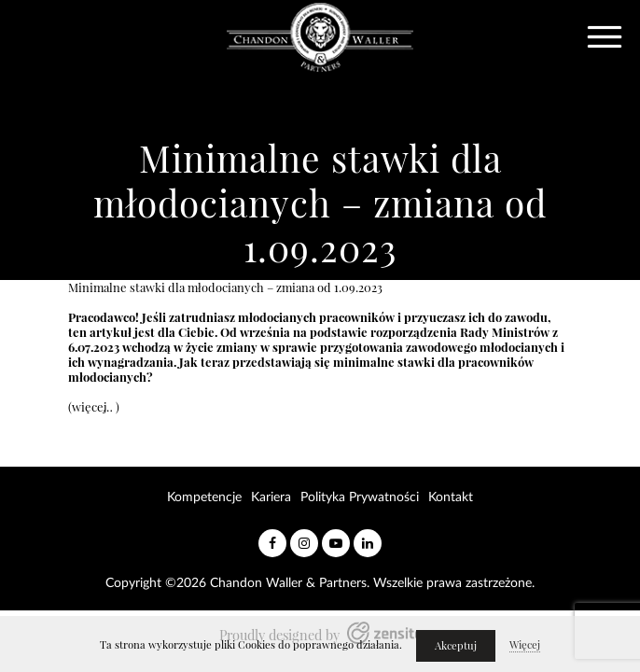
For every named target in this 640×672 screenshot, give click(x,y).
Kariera (271, 497)
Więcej (525, 645)
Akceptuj (456, 646)
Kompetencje (204, 497)
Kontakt (451, 497)
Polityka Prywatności (360, 497)
